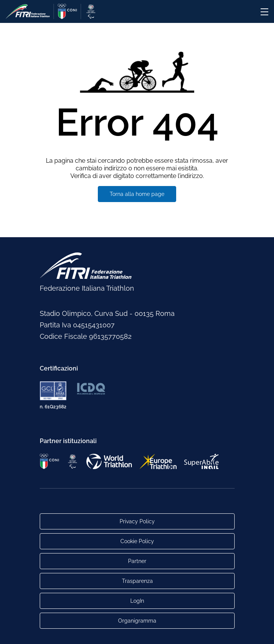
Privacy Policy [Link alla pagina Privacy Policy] (137, 521)
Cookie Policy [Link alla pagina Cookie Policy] (137, 541)
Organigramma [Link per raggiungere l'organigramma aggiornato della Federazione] (137, 621)
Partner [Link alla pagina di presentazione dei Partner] (137, 561)
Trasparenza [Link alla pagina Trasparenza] (137, 581)
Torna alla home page (137, 194)
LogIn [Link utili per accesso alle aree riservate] (137, 601)
